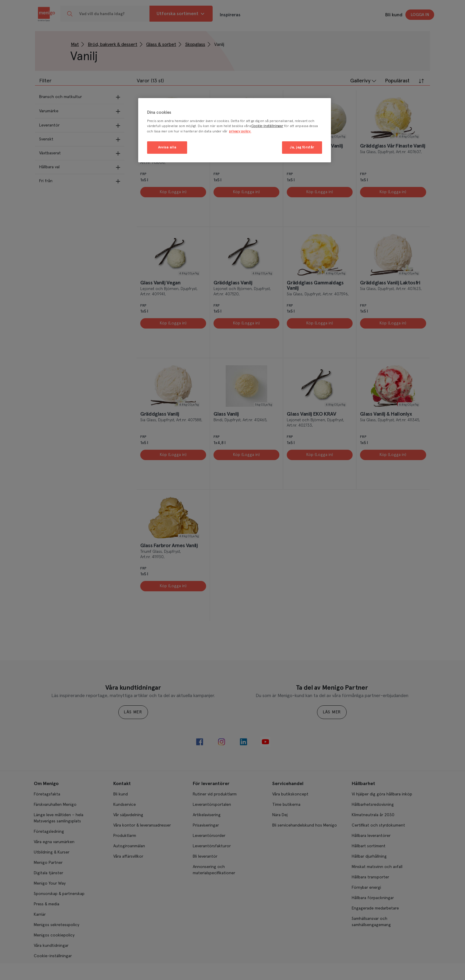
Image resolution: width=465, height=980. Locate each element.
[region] (235, 130)
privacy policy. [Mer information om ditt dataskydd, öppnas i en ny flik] (240, 131)
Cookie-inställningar (267, 126)
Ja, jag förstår (302, 147)
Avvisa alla (167, 147)
